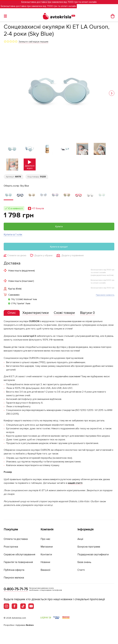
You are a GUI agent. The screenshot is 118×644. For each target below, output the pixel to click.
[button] (112, 93)
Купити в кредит (59, 247)
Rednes (30, 625)
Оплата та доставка (16, 539)
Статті (81, 570)
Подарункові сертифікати (93, 554)
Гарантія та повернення (18, 562)
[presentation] (12, 313)
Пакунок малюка (14, 578)
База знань (84, 562)
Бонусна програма (89, 547)
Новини (45, 562)
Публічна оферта (14, 570)
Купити (59, 227)
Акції (80, 539)
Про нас (45, 539)
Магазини (47, 547)
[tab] (12, 313)
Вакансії (45, 570)
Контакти (46, 554)
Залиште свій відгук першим (33, 42)
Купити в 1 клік (13, 234)
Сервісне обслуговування (19, 554)
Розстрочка (11, 547)
